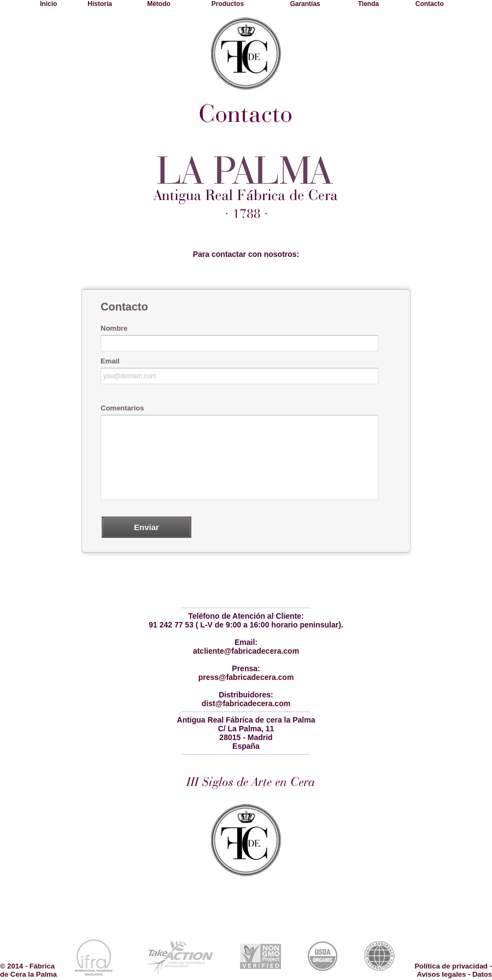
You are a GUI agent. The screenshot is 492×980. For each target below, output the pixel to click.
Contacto (430, 4)
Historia (100, 4)
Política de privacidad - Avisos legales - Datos (453, 970)
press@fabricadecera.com (246, 677)
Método (159, 4)
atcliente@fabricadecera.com (246, 651)
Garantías (305, 4)
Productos (228, 4)
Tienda (368, 4)
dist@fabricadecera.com (246, 703)
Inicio (48, 4)
